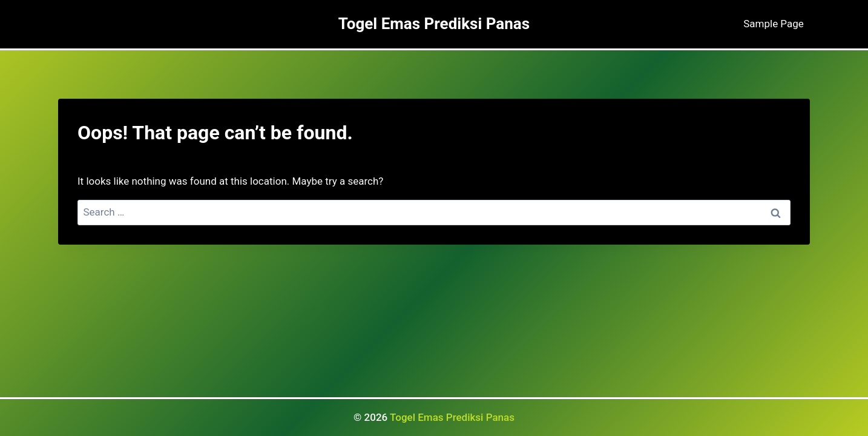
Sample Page (774, 24)
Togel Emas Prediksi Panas (452, 417)
